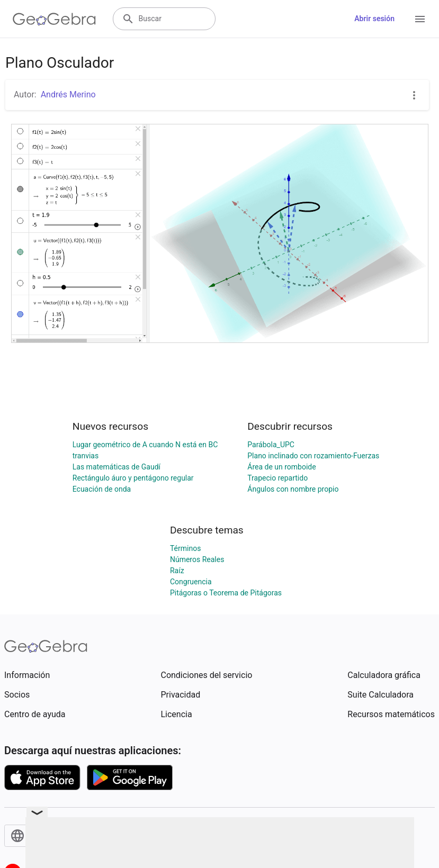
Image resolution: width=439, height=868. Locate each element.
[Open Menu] (420, 19)
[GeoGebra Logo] (54, 19)
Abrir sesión (374, 19)
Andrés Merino (68, 94)
